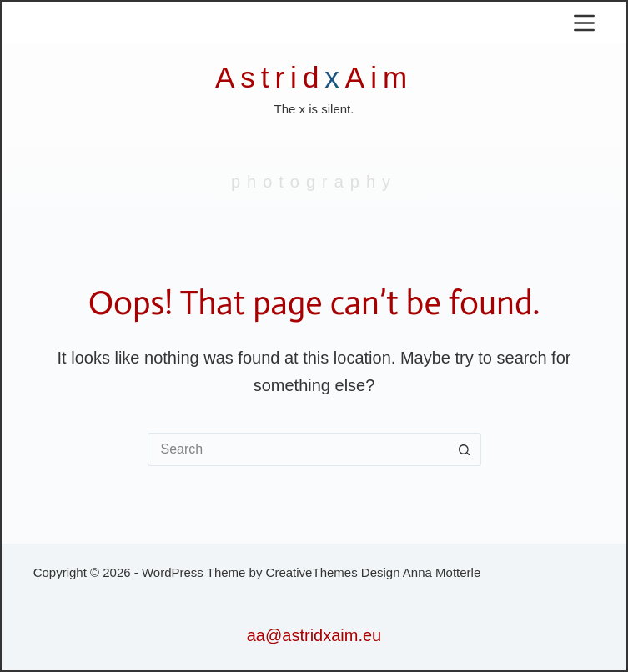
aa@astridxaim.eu (314, 635)
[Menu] (584, 23)
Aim (379, 77)
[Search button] (465, 449)
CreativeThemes (312, 572)
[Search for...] (298, 449)
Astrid (270, 77)
